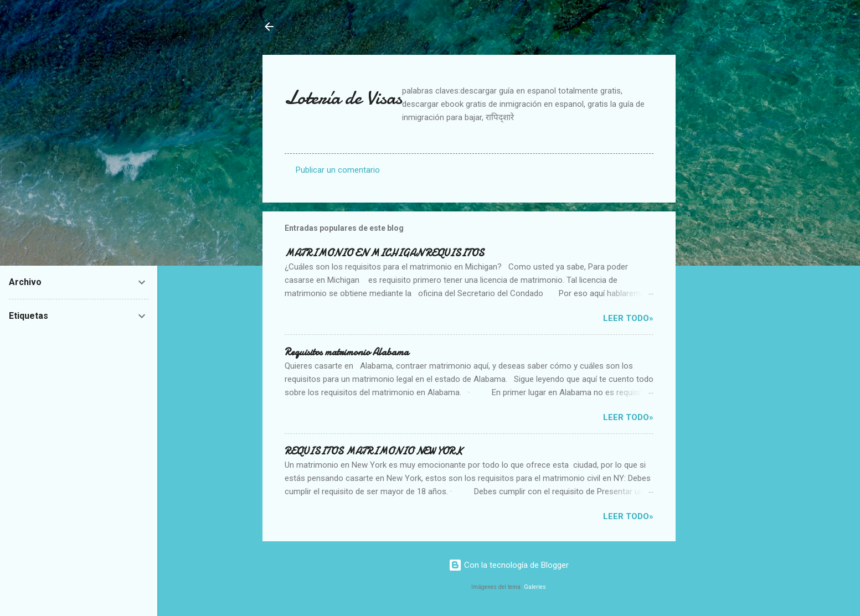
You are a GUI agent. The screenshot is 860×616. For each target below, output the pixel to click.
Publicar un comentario (338, 170)
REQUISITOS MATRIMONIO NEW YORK (374, 451)
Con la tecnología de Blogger (509, 565)
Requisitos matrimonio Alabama (347, 352)
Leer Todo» (628, 318)
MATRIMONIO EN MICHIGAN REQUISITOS (384, 253)
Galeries (535, 587)
